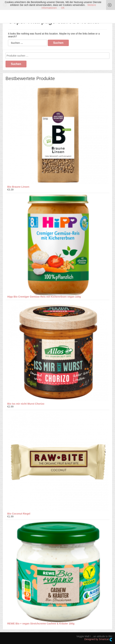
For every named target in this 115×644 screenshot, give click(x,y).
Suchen (16, 64)
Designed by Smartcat (98, 640)
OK (63, 8)
